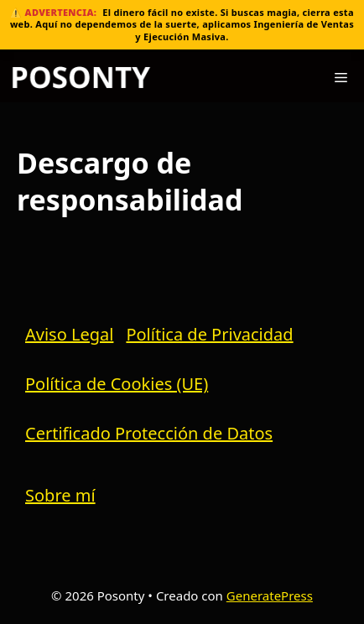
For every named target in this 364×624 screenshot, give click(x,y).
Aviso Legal (69, 334)
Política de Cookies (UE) (117, 384)
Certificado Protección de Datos (149, 433)
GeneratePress (270, 595)
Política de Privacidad (209, 334)
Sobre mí (60, 495)
